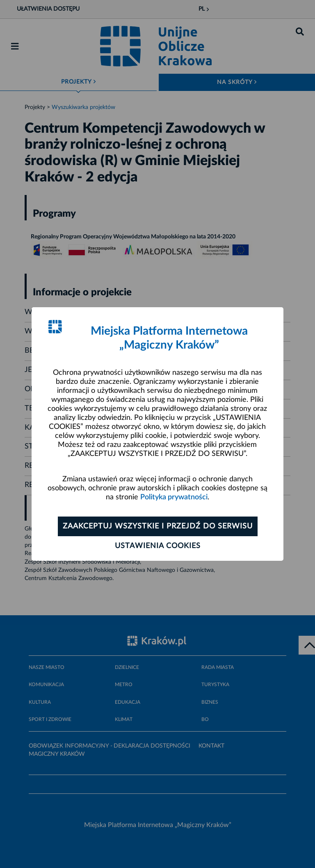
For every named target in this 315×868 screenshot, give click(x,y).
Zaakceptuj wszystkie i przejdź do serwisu (158, 526)
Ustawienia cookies (158, 546)
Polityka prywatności (174, 497)
